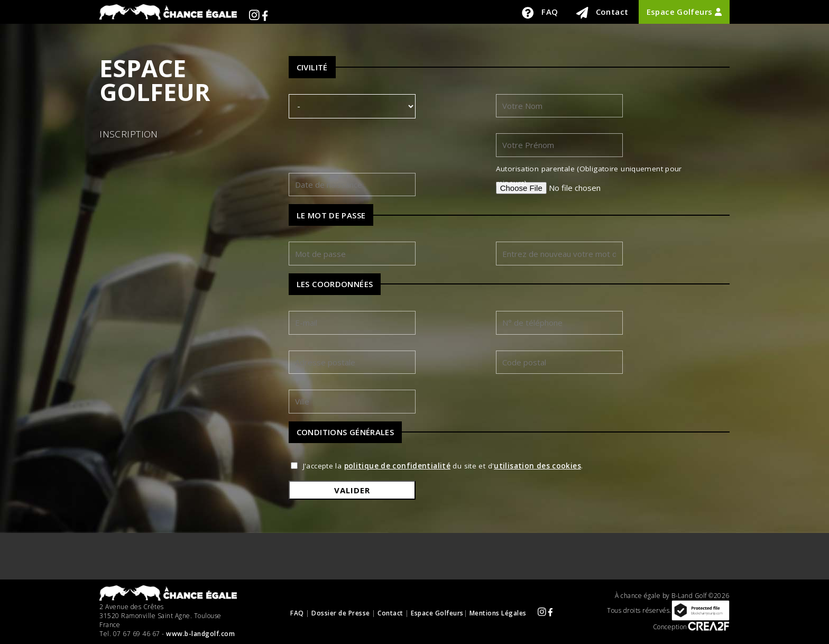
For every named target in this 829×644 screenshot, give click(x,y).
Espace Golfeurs (684, 12)
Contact (602, 12)
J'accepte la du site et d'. (443, 466)
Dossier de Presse (341, 613)
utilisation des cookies (537, 466)
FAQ (540, 12)
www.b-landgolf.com (200, 634)
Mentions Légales (498, 613)
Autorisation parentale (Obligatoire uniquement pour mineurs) (589, 176)
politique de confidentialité (398, 466)
